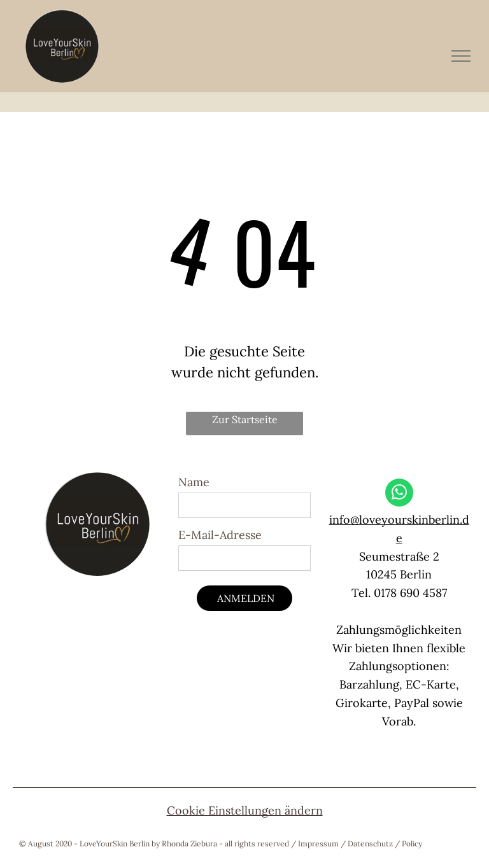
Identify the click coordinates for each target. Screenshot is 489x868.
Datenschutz (370, 843)
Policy (412, 843)
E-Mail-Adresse (220, 535)
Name (194, 482)
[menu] (461, 56)
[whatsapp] (399, 494)
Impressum (318, 843)
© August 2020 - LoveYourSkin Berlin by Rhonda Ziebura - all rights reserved (154, 843)
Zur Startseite (245, 419)
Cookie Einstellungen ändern (245, 810)
